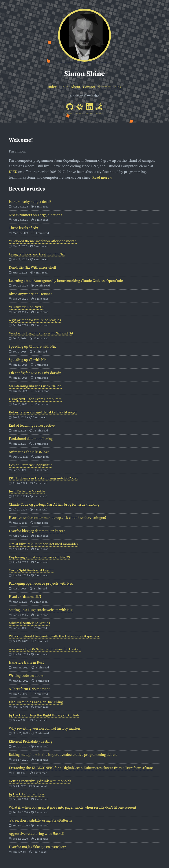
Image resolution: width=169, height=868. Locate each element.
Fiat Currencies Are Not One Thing (36, 702)
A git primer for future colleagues (35, 320)
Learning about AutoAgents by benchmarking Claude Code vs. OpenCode (66, 281)
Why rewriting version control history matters (45, 728)
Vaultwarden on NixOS (27, 307)
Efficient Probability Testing (30, 741)
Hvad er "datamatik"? (25, 596)
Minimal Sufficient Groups (29, 623)
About (76, 87)
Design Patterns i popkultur (30, 465)
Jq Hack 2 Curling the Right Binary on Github (44, 715)
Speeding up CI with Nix (28, 360)
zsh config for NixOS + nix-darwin (35, 373)
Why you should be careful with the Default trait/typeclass (54, 636)
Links (64, 87)
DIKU (13, 172)
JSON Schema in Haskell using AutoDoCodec (44, 478)
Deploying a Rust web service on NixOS (39, 557)
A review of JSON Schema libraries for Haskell (45, 649)
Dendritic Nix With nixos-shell (32, 267)
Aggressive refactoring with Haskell (37, 833)
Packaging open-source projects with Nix (41, 583)
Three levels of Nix (23, 228)
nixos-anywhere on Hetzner (30, 294)
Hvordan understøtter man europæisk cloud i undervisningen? (58, 517)
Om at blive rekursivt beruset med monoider (44, 544)
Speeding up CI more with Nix (32, 346)
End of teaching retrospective (32, 425)
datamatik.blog (109, 87)
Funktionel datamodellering (31, 439)
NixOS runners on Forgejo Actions (35, 215)
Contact (89, 87)
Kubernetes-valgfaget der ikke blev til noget (43, 412)
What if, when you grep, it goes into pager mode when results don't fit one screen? (73, 807)
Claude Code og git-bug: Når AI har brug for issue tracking (54, 504)
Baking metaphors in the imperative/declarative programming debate (63, 754)
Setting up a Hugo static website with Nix (41, 610)
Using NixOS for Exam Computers (35, 399)
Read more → (102, 177)
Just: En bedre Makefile (27, 491)
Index (52, 87)
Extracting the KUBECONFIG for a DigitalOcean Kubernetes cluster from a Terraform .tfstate (81, 768)
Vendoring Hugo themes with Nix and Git (41, 333)
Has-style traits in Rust (26, 662)
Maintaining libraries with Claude (35, 386)
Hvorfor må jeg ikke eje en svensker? (37, 847)
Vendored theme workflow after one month (43, 241)
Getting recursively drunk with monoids (40, 781)
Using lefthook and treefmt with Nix (37, 254)
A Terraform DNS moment (29, 689)
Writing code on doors (26, 675)
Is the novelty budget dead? (30, 202)
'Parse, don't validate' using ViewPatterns (40, 820)
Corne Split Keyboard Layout (31, 570)
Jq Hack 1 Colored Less (27, 794)
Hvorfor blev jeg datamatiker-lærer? (37, 531)
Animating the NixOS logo (29, 452)
